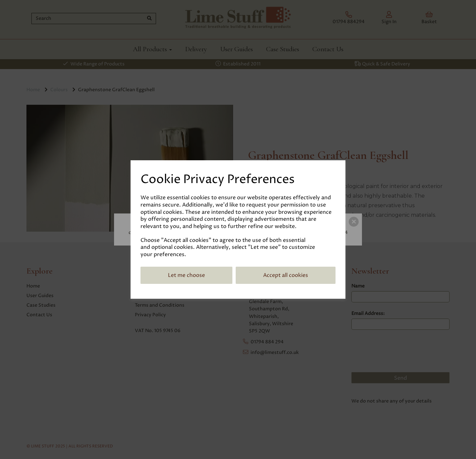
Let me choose (186, 275)
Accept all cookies (286, 275)
